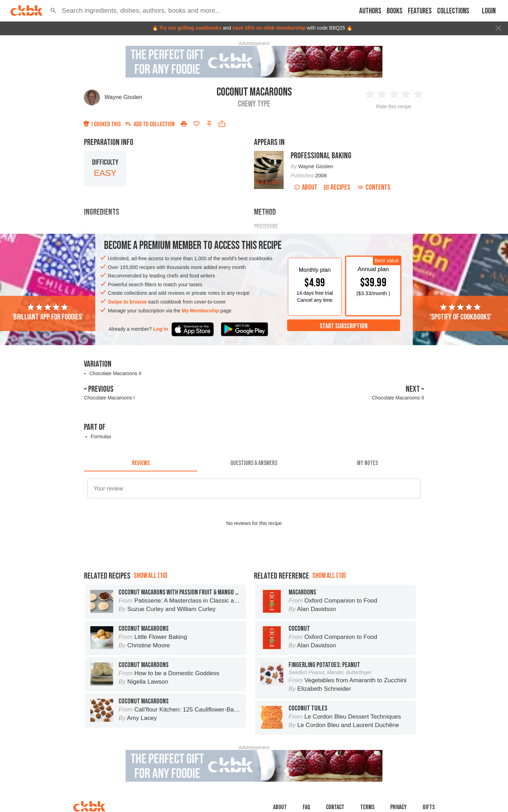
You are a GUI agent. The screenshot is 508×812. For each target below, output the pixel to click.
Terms (367, 807)
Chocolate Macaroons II (115, 373)
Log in (161, 329)
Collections (453, 11)
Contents (374, 187)
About (306, 187)
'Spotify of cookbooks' (461, 312)
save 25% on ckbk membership (269, 28)
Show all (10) (150, 576)
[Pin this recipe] (209, 124)
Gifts (429, 807)
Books (395, 11)
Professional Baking (321, 156)
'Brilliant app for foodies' (48, 312)
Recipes (337, 187)
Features (420, 11)
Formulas (101, 436)
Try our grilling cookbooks (190, 28)
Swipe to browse (127, 302)
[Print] (184, 124)
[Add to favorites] (196, 124)
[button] (53, 11)
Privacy (398, 807)
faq (306, 807)
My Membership (200, 311)
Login (489, 11)
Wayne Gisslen (123, 97)
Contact (335, 807)
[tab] (141, 463)
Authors (370, 11)
